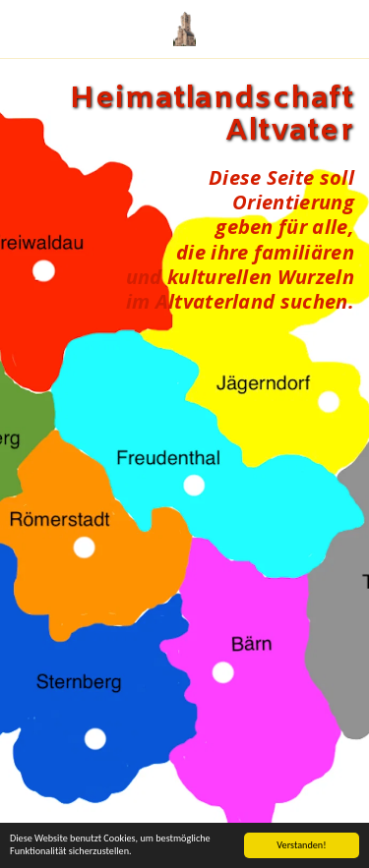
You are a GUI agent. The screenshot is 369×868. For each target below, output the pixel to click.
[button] (22, 28)
